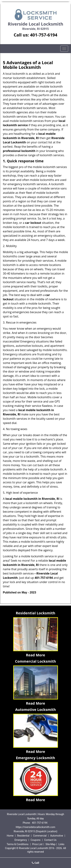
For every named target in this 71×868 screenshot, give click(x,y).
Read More (35, 655)
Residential (23, 836)
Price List (37, 844)
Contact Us (50, 840)
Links (61, 844)
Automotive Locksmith (35, 710)
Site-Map (51, 844)
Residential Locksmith (35, 613)
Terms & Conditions (18, 844)
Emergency (21, 840)
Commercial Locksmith (35, 661)
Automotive (57, 836)
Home (10, 836)
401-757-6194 (44, 35)
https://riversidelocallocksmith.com (35, 827)
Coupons (36, 840)
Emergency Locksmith (35, 758)
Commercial (40, 836)
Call (35, 863)
